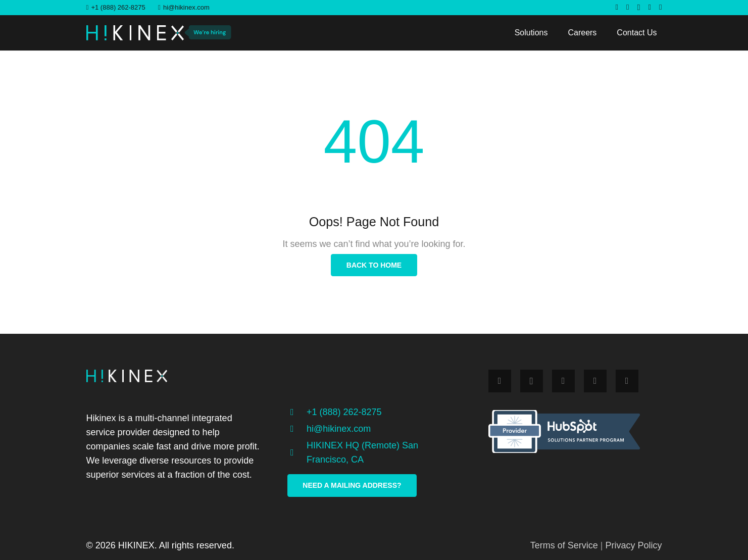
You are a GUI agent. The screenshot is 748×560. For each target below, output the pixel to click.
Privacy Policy (633, 545)
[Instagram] (639, 8)
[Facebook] (617, 7)
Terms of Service (564, 545)
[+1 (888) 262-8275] (297, 412)
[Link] (135, 33)
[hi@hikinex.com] (297, 429)
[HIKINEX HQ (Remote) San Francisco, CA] (297, 452)
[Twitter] (628, 7)
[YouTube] (660, 7)
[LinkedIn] (650, 7)
